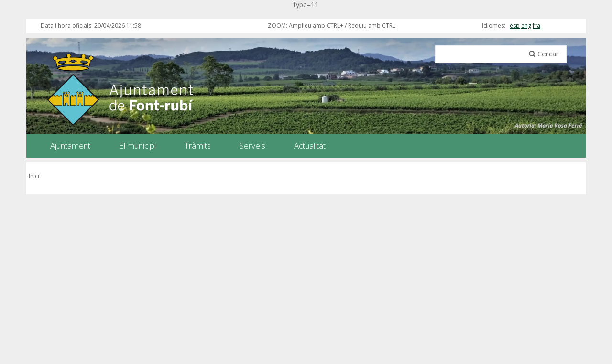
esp (515, 26)
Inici (34, 176)
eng (526, 26)
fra (536, 26)
